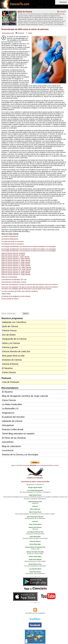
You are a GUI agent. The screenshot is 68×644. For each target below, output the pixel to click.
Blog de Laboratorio (11, 446)
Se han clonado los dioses (10, 299)
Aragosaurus (8, 413)
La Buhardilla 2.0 (10, 408)
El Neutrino (7, 368)
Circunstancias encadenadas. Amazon (14, 282)
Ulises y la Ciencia (11, 343)
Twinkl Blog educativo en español (18, 434)
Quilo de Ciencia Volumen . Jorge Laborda (16, 260)
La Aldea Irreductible (12, 404)
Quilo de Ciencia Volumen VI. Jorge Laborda (16, 266)
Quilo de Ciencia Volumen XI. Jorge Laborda (16, 274)
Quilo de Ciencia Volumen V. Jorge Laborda (16, 264)
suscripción (63, 12)
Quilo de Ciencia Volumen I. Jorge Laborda (15, 257)
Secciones (63, 2)
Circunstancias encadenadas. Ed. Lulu (14, 279)
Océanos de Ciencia (12, 360)
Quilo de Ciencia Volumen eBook (13, 253)
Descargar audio (9, 33)
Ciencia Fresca (9, 330)
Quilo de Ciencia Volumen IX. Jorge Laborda (16, 271)
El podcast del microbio (13, 417)
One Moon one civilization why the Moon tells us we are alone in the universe (26, 289)
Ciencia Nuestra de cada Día (16, 351)
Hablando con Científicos (14, 322)
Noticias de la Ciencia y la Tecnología (20, 455)
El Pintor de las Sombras (14, 438)
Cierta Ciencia (9, 372)
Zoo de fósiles (9, 335)
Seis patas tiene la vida (13, 356)
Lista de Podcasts (11, 382)
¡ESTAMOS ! (10, 236)
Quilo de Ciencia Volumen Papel (13, 255)
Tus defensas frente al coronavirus (13, 241)
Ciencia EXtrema (10, 364)
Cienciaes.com (15, 6)
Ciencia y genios (10, 347)
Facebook (21, 33)
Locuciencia (8, 450)
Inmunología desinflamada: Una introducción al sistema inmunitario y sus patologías (29, 246)
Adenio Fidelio (6, 294)
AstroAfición (8, 442)
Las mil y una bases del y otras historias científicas (20, 291)
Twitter (30, 33)
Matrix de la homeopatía (9, 277)
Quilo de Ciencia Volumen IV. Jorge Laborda (16, 262)
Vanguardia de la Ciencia (14, 339)
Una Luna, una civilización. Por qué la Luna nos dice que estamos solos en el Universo (30, 284)
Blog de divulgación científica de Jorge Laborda (25, 396)
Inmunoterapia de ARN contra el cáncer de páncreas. (25, 29)
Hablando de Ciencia (12, 421)
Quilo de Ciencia (25, 12)
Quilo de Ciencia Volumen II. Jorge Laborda (16, 259)
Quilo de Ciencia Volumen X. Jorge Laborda (16, 273)
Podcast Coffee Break (13, 429)
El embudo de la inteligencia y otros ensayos (16, 296)
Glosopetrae (8, 425)
